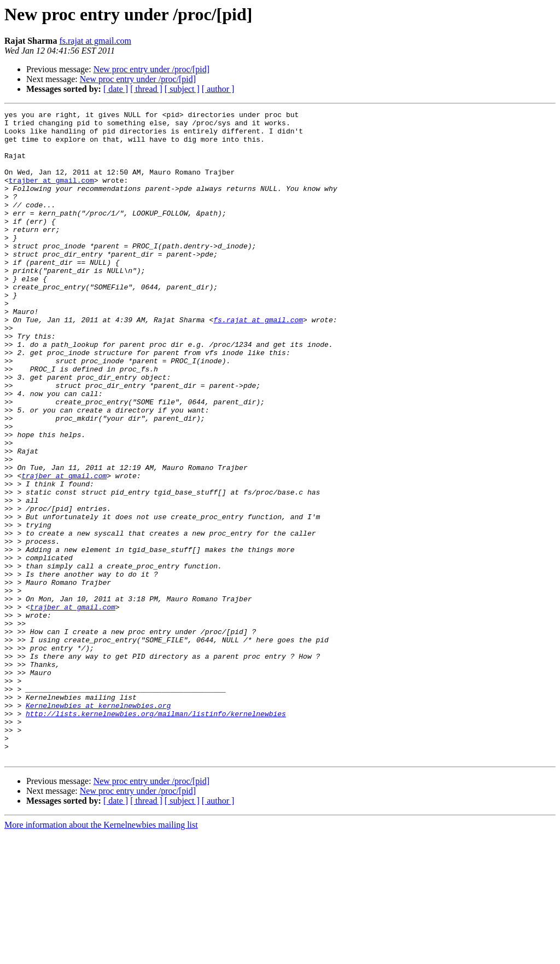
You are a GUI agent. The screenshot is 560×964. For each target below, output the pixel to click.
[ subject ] (182, 89)
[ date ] (116, 89)
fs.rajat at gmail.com (95, 41)
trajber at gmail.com (51, 195)
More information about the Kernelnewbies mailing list (101, 954)
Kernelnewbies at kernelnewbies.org (98, 825)
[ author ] (218, 89)
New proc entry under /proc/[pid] (151, 69)
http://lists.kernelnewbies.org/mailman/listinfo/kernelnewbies (156, 835)
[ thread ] (146, 89)
